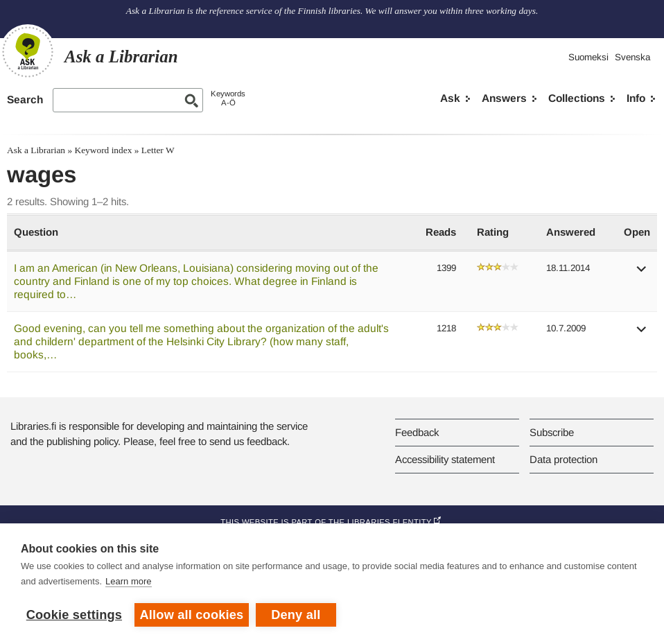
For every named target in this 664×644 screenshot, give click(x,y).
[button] (642, 273)
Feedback (417, 432)
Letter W (158, 150)
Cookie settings (74, 615)
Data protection (563, 459)
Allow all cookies (192, 615)
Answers (504, 98)
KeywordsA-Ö (228, 98)
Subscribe (552, 432)
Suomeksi (588, 57)
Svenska (632, 57)
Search (25, 99)
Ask (450, 98)
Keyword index (103, 150)
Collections (577, 98)
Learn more (128, 581)
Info (636, 98)
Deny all (296, 615)
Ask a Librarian (36, 150)
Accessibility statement (445, 459)
